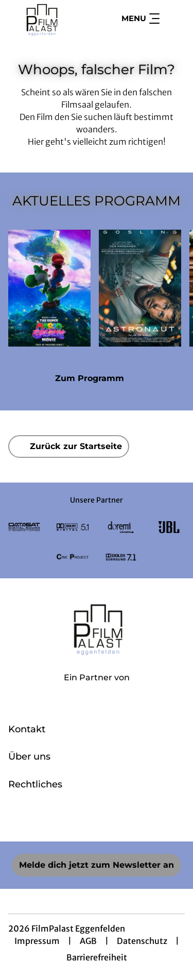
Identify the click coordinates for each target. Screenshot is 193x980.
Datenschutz (142, 941)
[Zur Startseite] (46, 19)
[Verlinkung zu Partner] (24, 527)
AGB (88, 941)
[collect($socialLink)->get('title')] (74, 819)
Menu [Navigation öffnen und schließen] (141, 19)
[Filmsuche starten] (174, 19)
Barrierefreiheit (97, 957)
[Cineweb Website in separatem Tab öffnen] (97, 689)
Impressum (37, 941)
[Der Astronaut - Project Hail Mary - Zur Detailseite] (140, 288)
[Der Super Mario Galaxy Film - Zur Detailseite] (49, 288)
